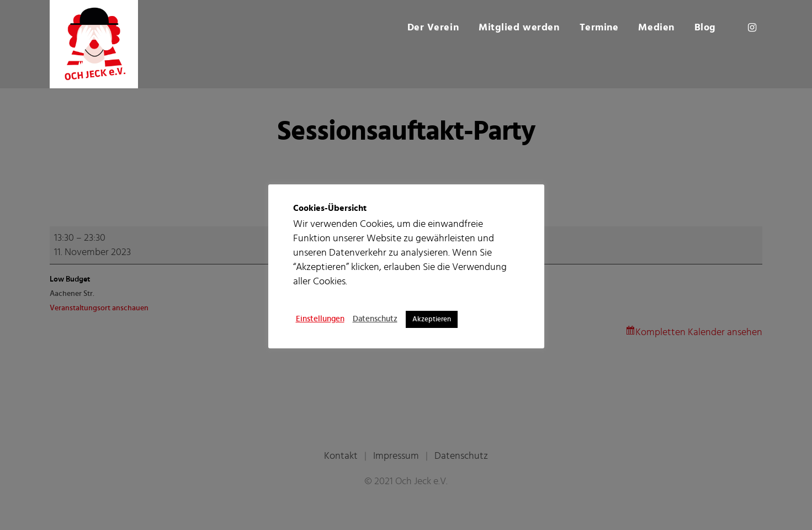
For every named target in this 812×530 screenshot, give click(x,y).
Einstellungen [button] (320, 319)
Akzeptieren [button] (432, 319)
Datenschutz (375, 319)
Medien (656, 28)
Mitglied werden (519, 28)
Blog (705, 28)
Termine (599, 28)
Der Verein (433, 28)
